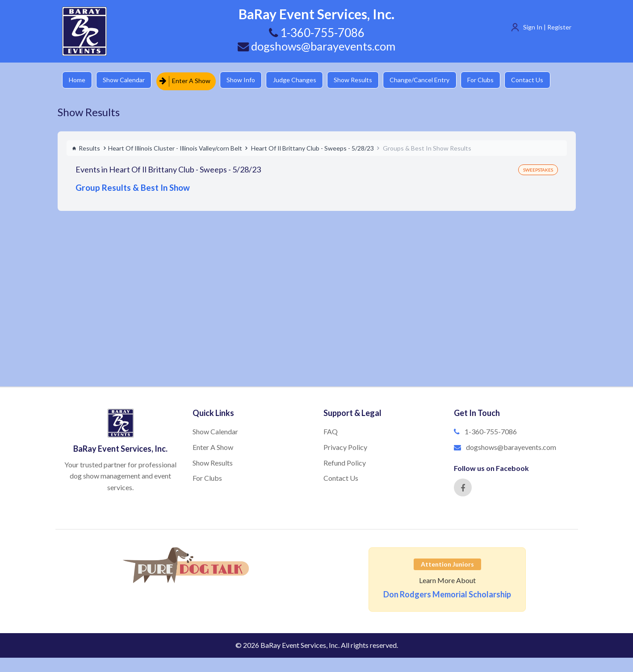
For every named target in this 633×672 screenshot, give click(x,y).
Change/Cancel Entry (431, 80)
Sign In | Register (547, 27)
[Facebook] (463, 487)
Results (86, 147)
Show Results (362, 80)
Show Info (246, 80)
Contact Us (542, 80)
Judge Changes (301, 80)
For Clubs (493, 80)
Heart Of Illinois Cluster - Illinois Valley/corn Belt (175, 147)
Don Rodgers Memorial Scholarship (447, 593)
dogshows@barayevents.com (317, 46)
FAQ (331, 430)
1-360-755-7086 (491, 430)
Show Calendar (127, 80)
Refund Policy (345, 461)
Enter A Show (189, 80)
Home (78, 80)
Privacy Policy (345, 446)
